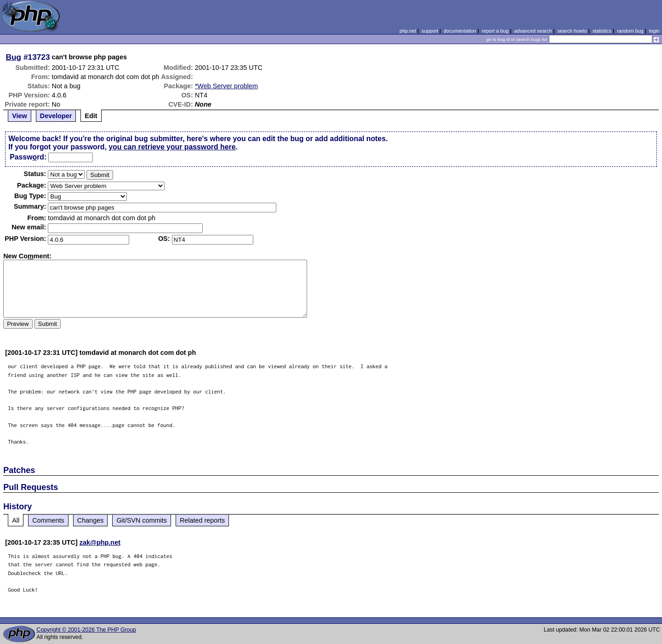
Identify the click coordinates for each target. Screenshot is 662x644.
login (654, 31)
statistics (602, 31)
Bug (14, 57)
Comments (48, 520)
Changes (91, 520)
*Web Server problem (226, 86)
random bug (630, 31)
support (430, 31)
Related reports (202, 520)
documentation (460, 31)
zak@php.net (100, 542)
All (16, 520)
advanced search (533, 31)
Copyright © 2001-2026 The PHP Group (86, 630)
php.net (408, 31)
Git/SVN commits (142, 520)
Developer (56, 116)
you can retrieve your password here (172, 147)
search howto (572, 31)
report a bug (495, 31)
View (20, 116)
